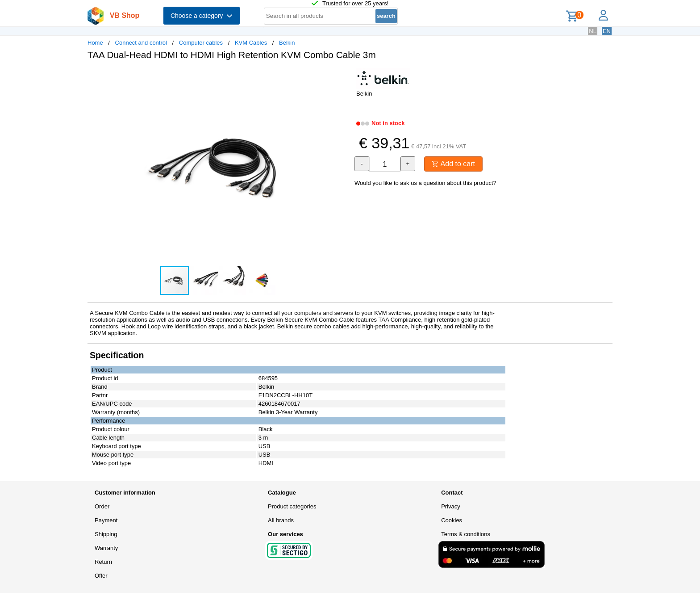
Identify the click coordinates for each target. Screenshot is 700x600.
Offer (101, 576)
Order (102, 506)
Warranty (106, 548)
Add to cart (453, 164)
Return (103, 562)
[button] (342, 76)
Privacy (451, 506)
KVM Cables (251, 43)
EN (607, 31)
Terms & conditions (466, 534)
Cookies (452, 520)
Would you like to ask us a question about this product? (425, 183)
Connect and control (141, 43)
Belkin (287, 43)
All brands (281, 520)
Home (95, 43)
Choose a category (202, 16)
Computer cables (201, 43)
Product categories (292, 506)
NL (593, 31)
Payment (106, 520)
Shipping (106, 534)
